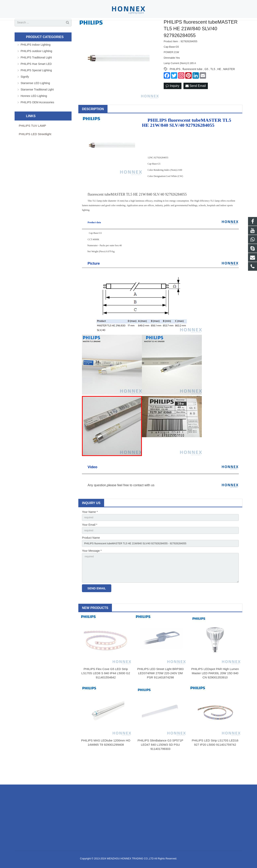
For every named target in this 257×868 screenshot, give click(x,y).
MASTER (229, 85)
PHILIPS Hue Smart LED (36, 80)
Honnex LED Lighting (34, 112)
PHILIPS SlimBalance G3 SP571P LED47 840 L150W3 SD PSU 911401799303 (160, 767)
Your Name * (90, 528)
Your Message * (92, 570)
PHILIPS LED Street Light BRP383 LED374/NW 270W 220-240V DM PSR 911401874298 (160, 696)
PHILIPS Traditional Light (36, 73)
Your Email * (90, 542)
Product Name (91, 556)
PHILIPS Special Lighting (36, 86)
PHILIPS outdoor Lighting (36, 67)
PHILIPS (175, 85)
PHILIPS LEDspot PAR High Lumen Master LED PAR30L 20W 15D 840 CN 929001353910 (215, 696)
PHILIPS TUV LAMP (32, 142)
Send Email (196, 102)
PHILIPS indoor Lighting (35, 61)
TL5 (213, 85)
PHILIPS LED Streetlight (35, 150)
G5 (206, 85)
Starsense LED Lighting (35, 99)
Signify (25, 93)
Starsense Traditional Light (37, 105)
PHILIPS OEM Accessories (37, 118)
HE (219, 85)
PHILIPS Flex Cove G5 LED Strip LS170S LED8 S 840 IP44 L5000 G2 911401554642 (106, 696)
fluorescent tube (192, 85)
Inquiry (172, 102)
